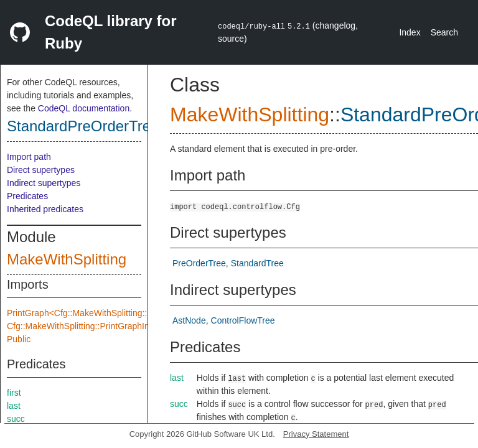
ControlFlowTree (243, 320)
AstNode (189, 320)
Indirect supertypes (44, 183)
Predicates (27, 196)
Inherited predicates (45, 209)
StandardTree (257, 263)
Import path (29, 157)
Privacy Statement (316, 434)
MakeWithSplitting (67, 259)
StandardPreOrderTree (83, 126)
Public (19, 339)
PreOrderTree (199, 263)
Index (410, 32)
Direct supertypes (41, 170)
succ (16, 419)
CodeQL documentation (84, 108)
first (14, 393)
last (14, 406)
